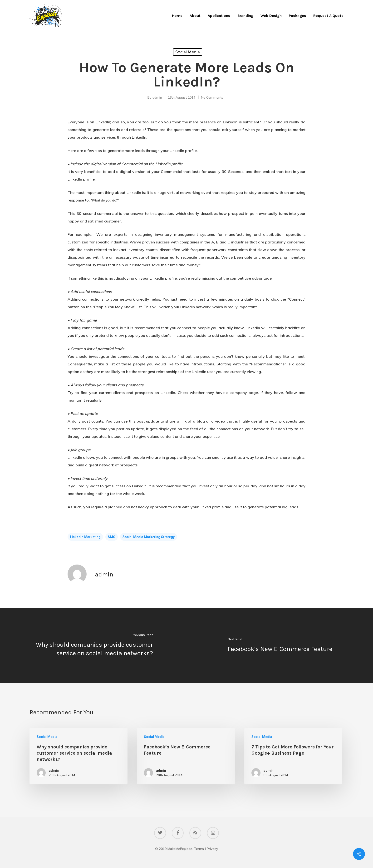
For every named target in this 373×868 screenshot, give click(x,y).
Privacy (212, 849)
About (195, 16)
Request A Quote (328, 16)
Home (177, 16)
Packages (297, 16)
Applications (219, 16)
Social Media (188, 52)
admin (157, 97)
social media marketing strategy (149, 537)
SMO (112, 537)
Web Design (271, 16)
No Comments (212, 97)
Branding (245, 16)
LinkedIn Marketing (85, 537)
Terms (199, 849)
